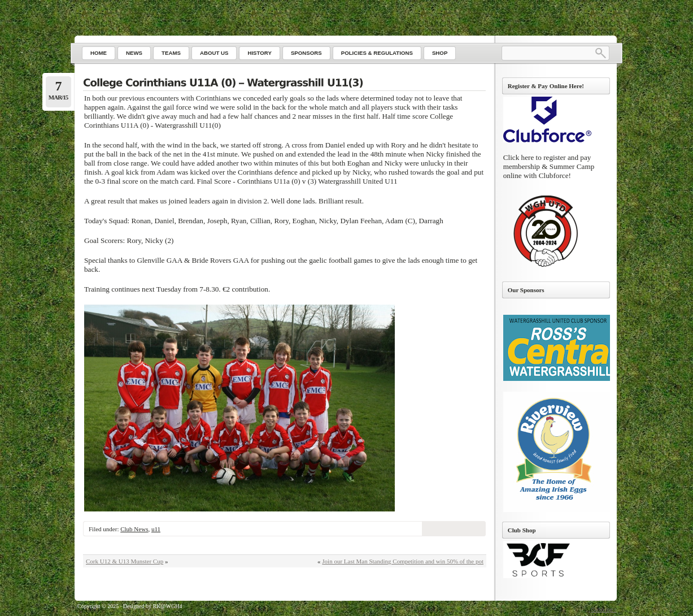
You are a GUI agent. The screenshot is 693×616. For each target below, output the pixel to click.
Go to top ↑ (604, 610)
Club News (134, 529)
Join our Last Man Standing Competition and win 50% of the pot (403, 561)
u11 (156, 529)
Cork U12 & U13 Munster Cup (125, 561)
